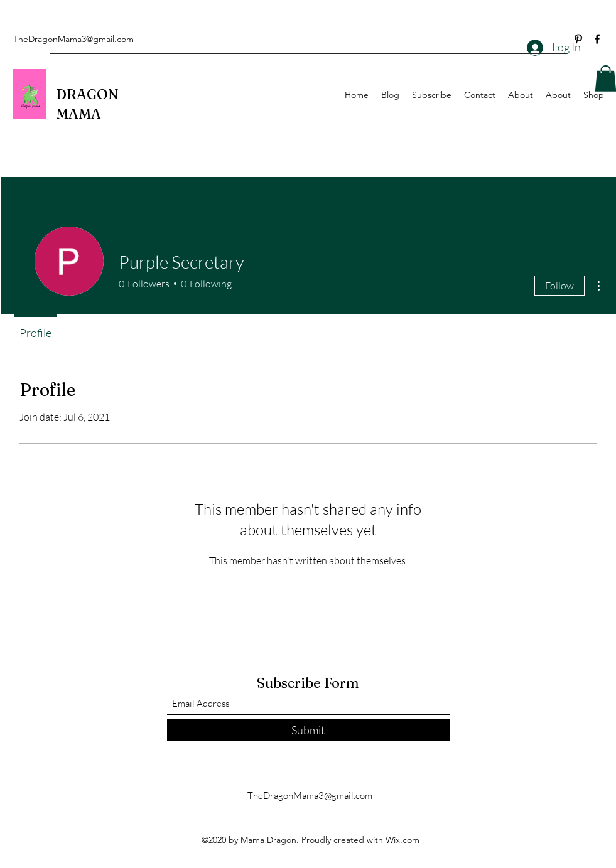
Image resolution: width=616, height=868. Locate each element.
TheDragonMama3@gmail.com (73, 39)
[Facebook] (597, 39)
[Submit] (308, 730)
